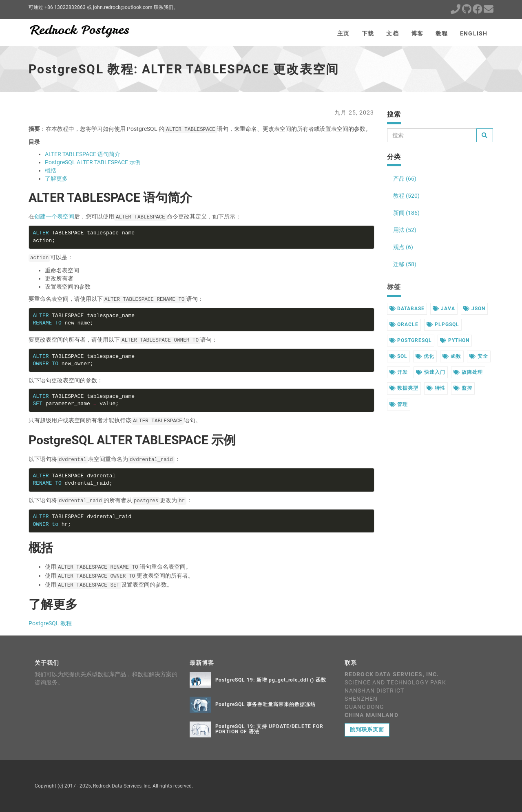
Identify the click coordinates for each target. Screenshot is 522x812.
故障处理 (468, 372)
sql (399, 356)
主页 (343, 33)
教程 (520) (406, 196)
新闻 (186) (406, 213)
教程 (442, 33)
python (455, 340)
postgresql (411, 340)
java (444, 309)
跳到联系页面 (367, 729)
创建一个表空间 (54, 216)
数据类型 (404, 388)
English (474, 33)
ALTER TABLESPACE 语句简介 (83, 154)
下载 (368, 33)
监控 (463, 388)
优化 (425, 356)
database (407, 309)
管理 (399, 404)
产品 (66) (405, 179)
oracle (404, 324)
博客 (417, 33)
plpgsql (443, 324)
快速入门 (431, 372)
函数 (452, 356)
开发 (399, 372)
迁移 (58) (405, 264)
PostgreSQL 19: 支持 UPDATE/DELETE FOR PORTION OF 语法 (270, 729)
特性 (436, 388)
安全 (479, 356)
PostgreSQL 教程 (50, 623)
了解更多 (56, 179)
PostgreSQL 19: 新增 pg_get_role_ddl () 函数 (271, 680)
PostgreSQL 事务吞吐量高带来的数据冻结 (265, 704)
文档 (392, 33)
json (474, 309)
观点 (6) (403, 247)
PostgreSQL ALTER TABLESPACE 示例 (93, 162)
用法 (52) (405, 230)
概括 (51, 170)
